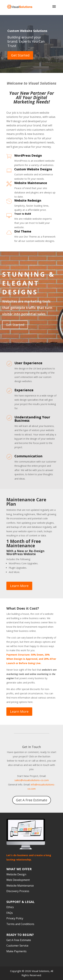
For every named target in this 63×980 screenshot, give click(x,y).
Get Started (20, 55)
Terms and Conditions (20, 924)
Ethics (10, 907)
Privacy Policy (15, 918)
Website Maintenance (31, 183)
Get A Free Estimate (32, 800)
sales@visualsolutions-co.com (32, 780)
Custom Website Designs (33, 169)
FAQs (10, 913)
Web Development (18, 880)
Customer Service (17, 946)
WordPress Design (28, 155)
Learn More (19, 586)
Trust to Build (23, 214)
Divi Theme (23, 231)
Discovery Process (18, 891)
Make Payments (16, 951)
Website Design (16, 874)
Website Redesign (28, 200)
